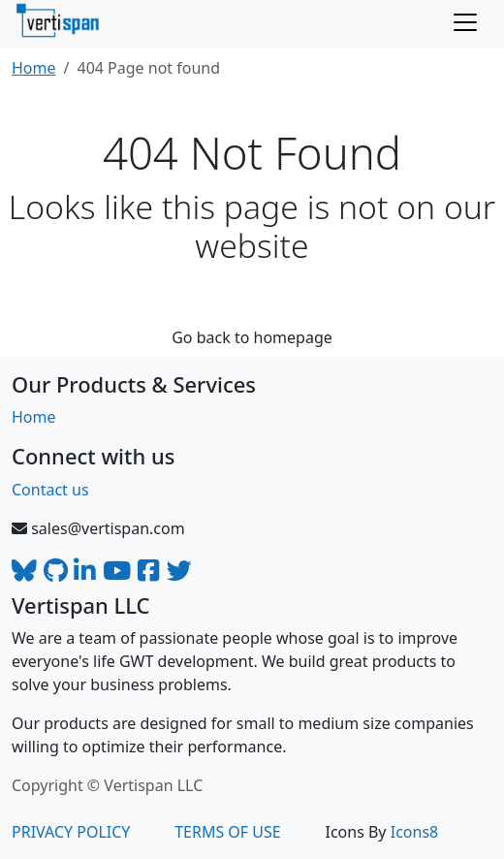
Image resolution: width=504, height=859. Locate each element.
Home (34, 68)
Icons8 (415, 832)
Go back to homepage (252, 337)
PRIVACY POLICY (71, 832)
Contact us (50, 490)
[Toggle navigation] (465, 22)
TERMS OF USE (228, 832)
